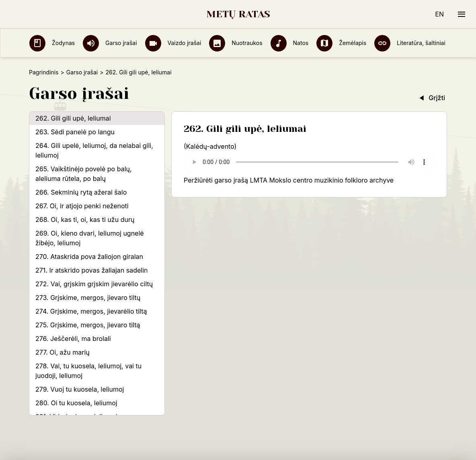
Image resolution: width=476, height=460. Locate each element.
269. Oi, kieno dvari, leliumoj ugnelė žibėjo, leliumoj (90, 238)
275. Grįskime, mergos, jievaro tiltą (88, 325)
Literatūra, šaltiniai (410, 43)
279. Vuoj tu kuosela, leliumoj (80, 389)
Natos (290, 43)
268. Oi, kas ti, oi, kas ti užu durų (85, 220)
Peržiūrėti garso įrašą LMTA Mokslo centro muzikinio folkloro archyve (289, 180)
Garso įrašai (110, 43)
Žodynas (52, 43)
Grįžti (431, 98)
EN (439, 14)
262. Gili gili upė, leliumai (73, 118)
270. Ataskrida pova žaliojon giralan (89, 257)
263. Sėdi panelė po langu (75, 132)
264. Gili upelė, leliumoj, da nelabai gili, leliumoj (94, 150)
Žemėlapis (341, 43)
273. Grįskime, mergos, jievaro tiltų (88, 298)
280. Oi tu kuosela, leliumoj (76, 403)
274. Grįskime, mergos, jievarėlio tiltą (91, 311)
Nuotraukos (236, 43)
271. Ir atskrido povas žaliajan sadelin (92, 270)
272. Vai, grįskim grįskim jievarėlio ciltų (94, 284)
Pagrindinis (44, 72)
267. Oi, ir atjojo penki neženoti (82, 206)
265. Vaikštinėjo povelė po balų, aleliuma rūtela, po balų (84, 174)
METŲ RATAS (238, 14)
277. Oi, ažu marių (63, 352)
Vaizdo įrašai (173, 43)
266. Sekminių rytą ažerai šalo (81, 192)
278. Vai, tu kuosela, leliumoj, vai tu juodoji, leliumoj (88, 371)
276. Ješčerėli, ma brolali (73, 339)
